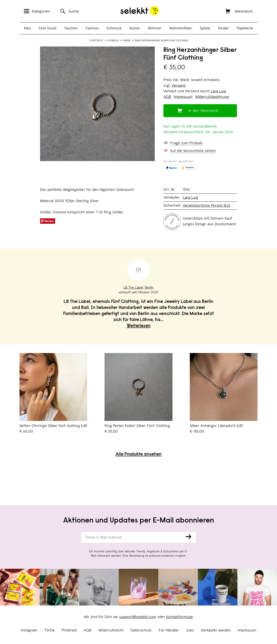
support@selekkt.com (138, 617)
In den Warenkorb (203, 111)
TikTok (50, 630)
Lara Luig (218, 91)
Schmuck (114, 28)
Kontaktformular (180, 617)
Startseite (96, 41)
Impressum (247, 630)
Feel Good (48, 28)
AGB (88, 630)
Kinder (223, 28)
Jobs (190, 630)
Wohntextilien (181, 28)
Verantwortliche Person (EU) (206, 206)
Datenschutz (141, 630)
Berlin (149, 288)
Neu (27, 28)
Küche (135, 28)
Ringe (127, 41)
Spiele (205, 28)
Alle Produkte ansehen (139, 455)
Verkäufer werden (216, 630)
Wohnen (155, 28)
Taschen (71, 28)
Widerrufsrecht (111, 630)
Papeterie (245, 28)
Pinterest (69, 630)
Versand (179, 86)
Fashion (92, 28)
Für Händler (169, 630)
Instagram (29, 630)
